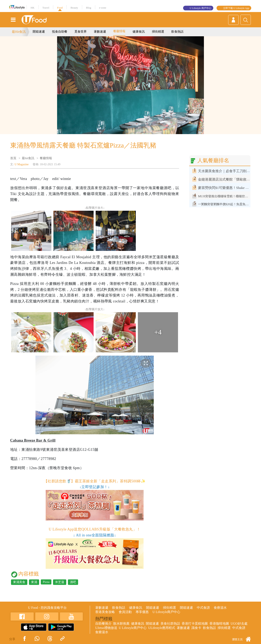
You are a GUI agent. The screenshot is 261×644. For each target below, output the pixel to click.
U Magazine (22, 164)
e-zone (103, 8)
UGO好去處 (239, 624)
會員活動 (125, 612)
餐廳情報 (119, 31)
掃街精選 (158, 32)
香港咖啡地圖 (219, 624)
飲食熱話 (177, 32)
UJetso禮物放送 (106, 628)
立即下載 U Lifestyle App (236, 8)
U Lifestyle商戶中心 (166, 612)
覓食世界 (81, 32)
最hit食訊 (28, 158)
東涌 (34, 582)
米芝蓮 (60, 582)
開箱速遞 (39, 32)
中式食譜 (203, 608)
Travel (46, 8)
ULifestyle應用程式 (162, 628)
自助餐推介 (103, 624)
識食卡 (196, 628)
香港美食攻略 (105, 612)
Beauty (74, 8)
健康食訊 (139, 32)
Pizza (46, 582)
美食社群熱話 (170, 624)
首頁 (13, 158)
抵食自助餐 (60, 32)
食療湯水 (220, 608)
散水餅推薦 (121, 624)
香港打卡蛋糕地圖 (195, 624)
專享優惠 (142, 612)
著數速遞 (100, 32)
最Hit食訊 (19, 32)
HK (33, 8)
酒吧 (73, 582)
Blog (89, 8)
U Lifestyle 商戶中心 (200, 8)
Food (60, 8)
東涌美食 (19, 582)
